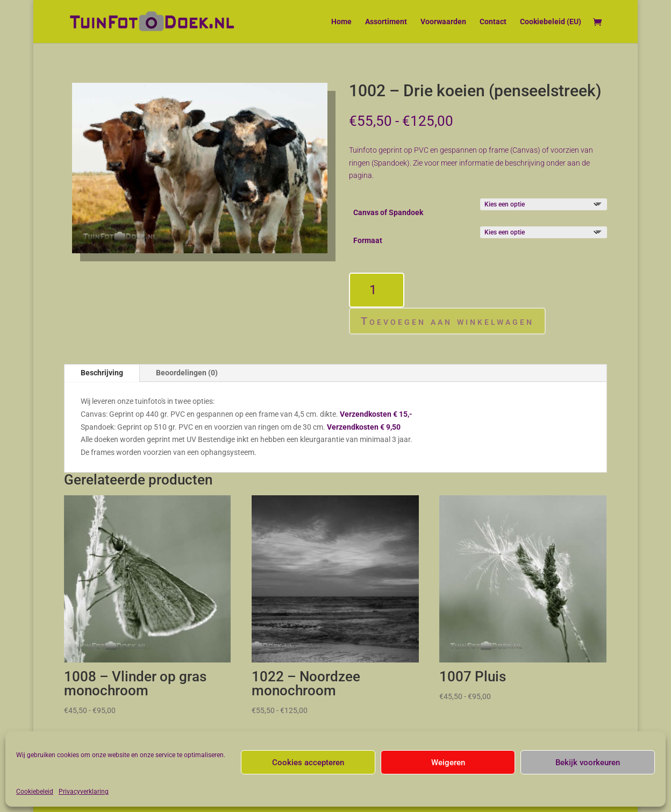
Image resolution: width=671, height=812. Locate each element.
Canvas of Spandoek (388, 212)
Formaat (368, 240)
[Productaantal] (377, 290)
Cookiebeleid (35, 792)
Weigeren (448, 763)
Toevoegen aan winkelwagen (447, 321)
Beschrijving (102, 373)
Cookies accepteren (308, 763)
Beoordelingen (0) (187, 373)
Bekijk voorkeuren (588, 763)
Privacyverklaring (84, 792)
